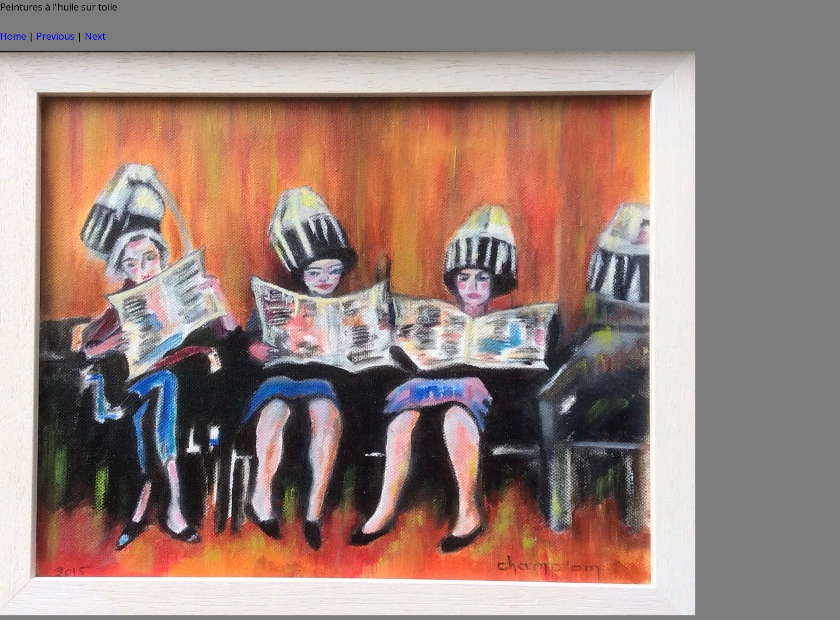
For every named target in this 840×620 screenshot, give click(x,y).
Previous (55, 36)
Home (13, 36)
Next (95, 36)
